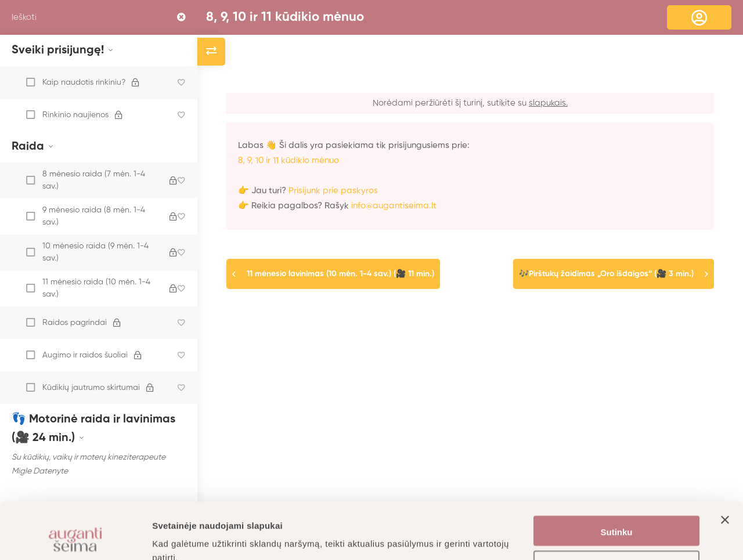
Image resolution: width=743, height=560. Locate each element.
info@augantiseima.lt (394, 206)
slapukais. (548, 103)
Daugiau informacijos (197, 537)
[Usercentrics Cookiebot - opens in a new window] (75, 537)
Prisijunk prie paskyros (333, 191)
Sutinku (617, 480)
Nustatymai (617, 514)
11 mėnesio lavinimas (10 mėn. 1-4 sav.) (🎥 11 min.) (340, 274)
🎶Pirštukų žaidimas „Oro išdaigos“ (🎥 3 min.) (606, 274)
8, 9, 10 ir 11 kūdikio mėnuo (285, 17)
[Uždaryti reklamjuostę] (725, 478)
